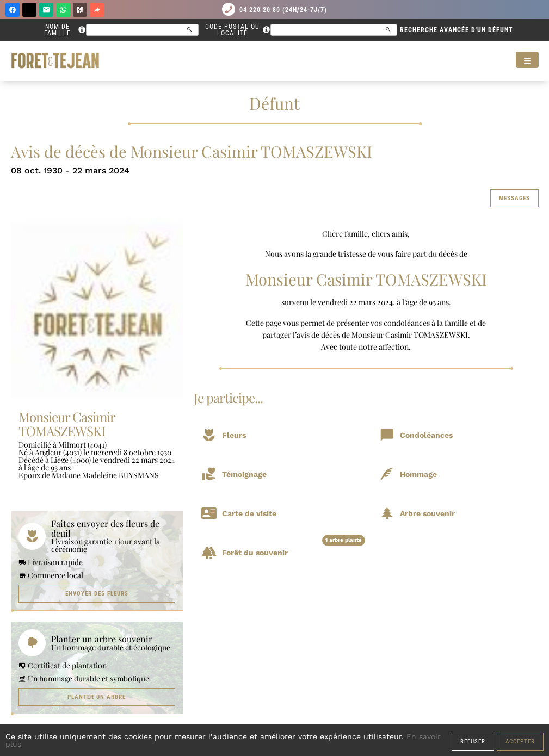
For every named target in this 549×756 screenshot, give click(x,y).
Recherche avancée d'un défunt (457, 30)
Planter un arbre (97, 697)
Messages (514, 198)
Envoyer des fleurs (97, 594)
